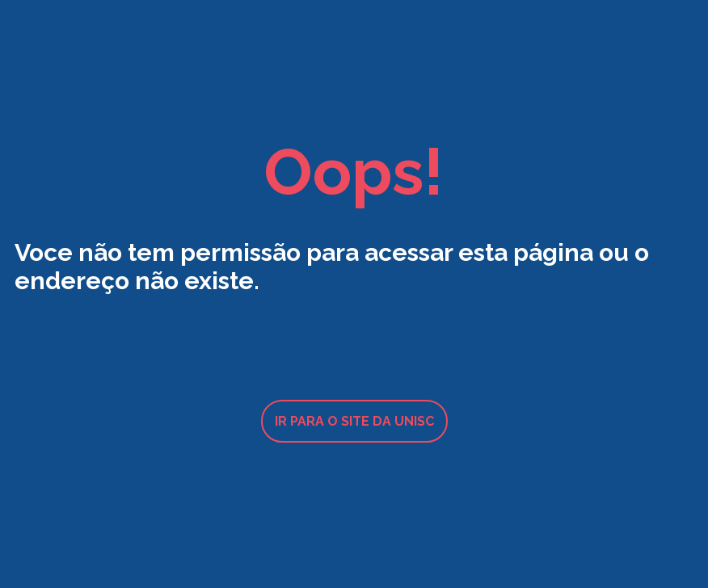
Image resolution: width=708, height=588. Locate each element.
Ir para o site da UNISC (354, 421)
